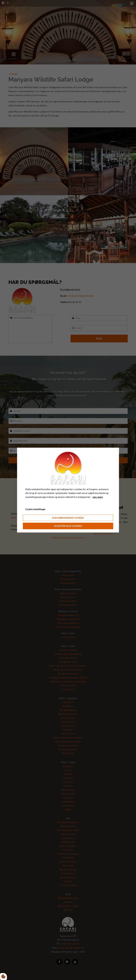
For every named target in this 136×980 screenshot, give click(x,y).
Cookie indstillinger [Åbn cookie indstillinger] (35, 509)
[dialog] (68, 490)
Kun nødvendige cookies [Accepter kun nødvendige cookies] (68, 518)
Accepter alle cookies (68, 526)
